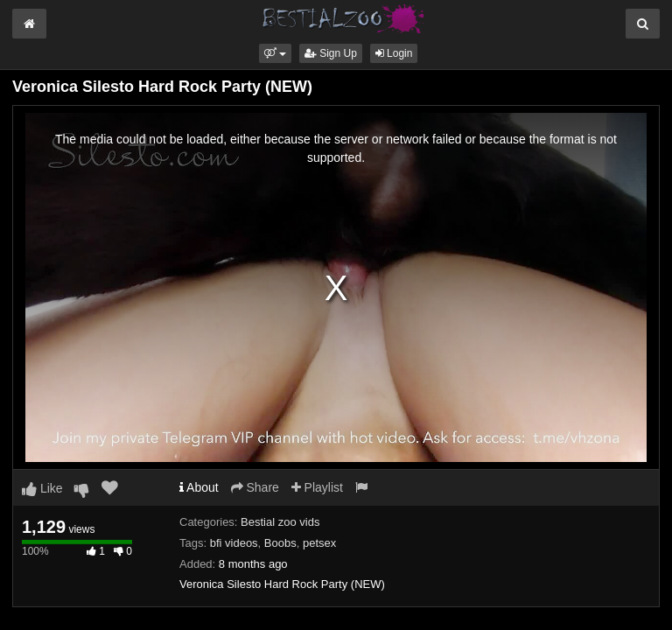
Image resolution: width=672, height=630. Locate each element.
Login (394, 53)
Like (42, 488)
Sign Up (331, 53)
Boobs (280, 543)
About (199, 487)
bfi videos (234, 543)
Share (255, 487)
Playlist (317, 487)
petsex (319, 543)
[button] (275, 53)
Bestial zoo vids (280, 522)
